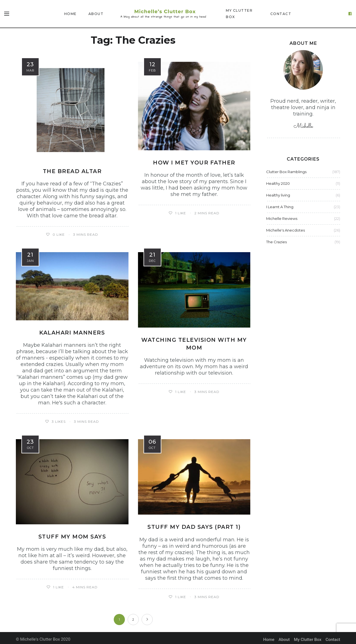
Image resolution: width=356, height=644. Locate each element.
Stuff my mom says (72, 533)
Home (71, 14)
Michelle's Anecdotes (285, 230)
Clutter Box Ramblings (286, 172)
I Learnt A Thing (280, 207)
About (96, 14)
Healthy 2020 (278, 183)
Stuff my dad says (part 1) (194, 524)
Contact (281, 14)
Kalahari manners (72, 329)
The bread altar (72, 168)
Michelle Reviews (282, 218)
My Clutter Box (239, 14)
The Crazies (276, 242)
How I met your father (194, 162)
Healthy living (278, 195)
